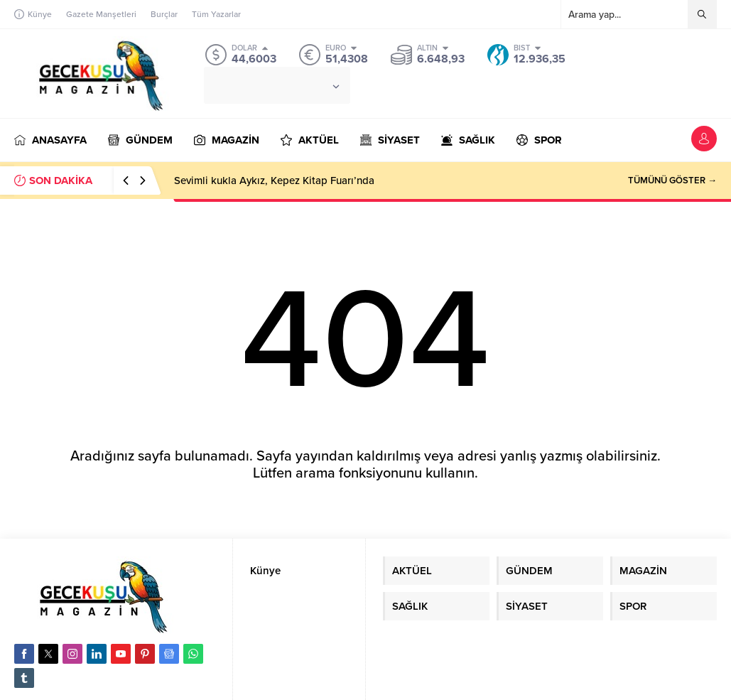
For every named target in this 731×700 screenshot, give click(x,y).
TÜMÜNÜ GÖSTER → (672, 181)
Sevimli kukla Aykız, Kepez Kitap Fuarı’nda (274, 181)
